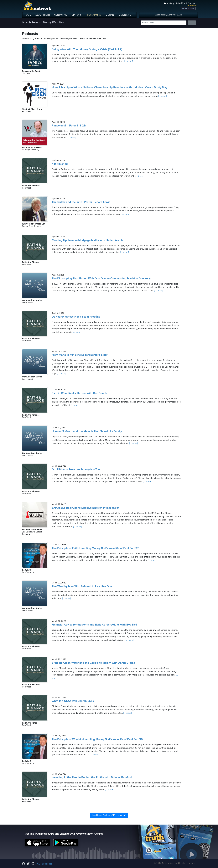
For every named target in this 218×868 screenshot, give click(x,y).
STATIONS (77, 15)
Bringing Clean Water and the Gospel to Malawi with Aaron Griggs (93, 663)
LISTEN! (125, 15)
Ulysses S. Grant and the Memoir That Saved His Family (87, 431)
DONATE (110, 15)
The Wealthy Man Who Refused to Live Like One (82, 586)
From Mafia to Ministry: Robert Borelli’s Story (80, 355)
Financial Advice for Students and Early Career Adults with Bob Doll (94, 625)
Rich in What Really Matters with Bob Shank (79, 393)
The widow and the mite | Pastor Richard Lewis (81, 202)
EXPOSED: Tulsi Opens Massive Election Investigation (86, 508)
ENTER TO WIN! (188, 9)
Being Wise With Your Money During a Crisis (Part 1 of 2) (87, 49)
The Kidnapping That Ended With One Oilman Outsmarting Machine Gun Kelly (101, 279)
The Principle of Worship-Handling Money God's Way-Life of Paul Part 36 (97, 739)
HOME (28, 15)
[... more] (128, 61)
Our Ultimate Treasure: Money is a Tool (76, 470)
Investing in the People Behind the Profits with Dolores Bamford (92, 777)
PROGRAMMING (94, 15)
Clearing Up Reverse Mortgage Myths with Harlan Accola (88, 240)
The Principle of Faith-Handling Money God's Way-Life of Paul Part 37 (95, 548)
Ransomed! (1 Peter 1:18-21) (69, 126)
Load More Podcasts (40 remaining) (109, 815)
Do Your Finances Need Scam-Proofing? (77, 317)
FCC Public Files (44, 864)
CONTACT (61, 15)
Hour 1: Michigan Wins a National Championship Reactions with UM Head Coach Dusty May (109, 87)
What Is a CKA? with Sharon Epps (73, 701)
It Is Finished (60, 164)
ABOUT (42, 15)
